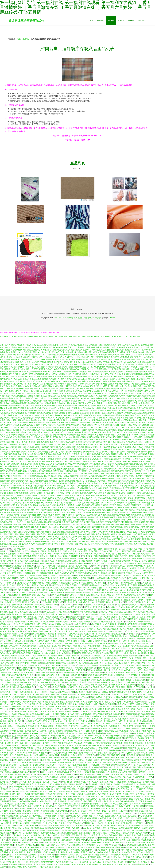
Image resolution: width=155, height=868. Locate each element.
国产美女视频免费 (7, 784)
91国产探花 (109, 554)
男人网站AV (21, 578)
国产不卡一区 (23, 862)
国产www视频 (89, 476)
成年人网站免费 (59, 464)
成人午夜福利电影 (26, 568)
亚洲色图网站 (97, 507)
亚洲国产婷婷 (82, 804)
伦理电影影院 (143, 563)
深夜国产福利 (99, 605)
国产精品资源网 (64, 673)
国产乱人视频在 (44, 641)
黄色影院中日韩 (114, 823)
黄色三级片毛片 (49, 410)
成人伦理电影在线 (106, 799)
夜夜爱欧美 (122, 782)
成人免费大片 (45, 685)
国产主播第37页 (72, 486)
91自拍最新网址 (116, 369)
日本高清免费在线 (107, 765)
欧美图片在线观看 (42, 347)
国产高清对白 (80, 665)
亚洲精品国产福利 (17, 685)
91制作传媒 (60, 423)
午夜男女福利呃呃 (68, 857)
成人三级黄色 (25, 816)
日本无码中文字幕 (46, 733)
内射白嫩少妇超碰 (38, 830)
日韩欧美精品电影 (126, 670)
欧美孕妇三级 (91, 779)
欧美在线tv (124, 474)
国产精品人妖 (74, 811)
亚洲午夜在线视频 (27, 571)
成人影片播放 (125, 592)
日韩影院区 (44, 852)
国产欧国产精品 (22, 738)
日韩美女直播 (101, 423)
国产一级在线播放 (20, 760)
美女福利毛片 (62, 859)
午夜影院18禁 (107, 804)
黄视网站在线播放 (17, 413)
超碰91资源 (77, 423)
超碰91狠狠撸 (8, 721)
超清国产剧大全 (120, 389)
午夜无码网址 (81, 741)
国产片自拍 (29, 413)
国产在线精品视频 (107, 864)
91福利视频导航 (46, 386)
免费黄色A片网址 (57, 362)
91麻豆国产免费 (18, 624)
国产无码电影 (118, 651)
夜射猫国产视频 (45, 646)
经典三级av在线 (58, 680)
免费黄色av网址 (105, 474)
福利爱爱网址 (108, 442)
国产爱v (108, 575)
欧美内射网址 (138, 420)
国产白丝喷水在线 (31, 631)
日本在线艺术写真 (25, 694)
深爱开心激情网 (52, 583)
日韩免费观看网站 (15, 702)
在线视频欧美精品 (46, 738)
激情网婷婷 (32, 495)
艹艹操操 (61, 384)
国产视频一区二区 (101, 811)
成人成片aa (138, 573)
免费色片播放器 (37, 558)
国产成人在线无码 (122, 493)
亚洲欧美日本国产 (76, 554)
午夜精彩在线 (89, 825)
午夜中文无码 (74, 726)
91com (104, 461)
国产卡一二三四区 (23, 619)
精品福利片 (66, 772)
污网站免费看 (106, 381)
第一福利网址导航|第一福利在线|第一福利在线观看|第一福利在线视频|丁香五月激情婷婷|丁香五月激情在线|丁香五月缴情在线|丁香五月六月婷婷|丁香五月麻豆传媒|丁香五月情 (66, 336)
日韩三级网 (47, 663)
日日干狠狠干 (25, 796)
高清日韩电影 (77, 495)
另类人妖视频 (72, 457)
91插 (73, 478)
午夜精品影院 (20, 784)
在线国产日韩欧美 (84, 600)
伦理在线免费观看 (66, 619)
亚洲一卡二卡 (138, 859)
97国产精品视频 (36, 381)
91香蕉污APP (5, 476)
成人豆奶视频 (5, 580)
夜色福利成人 (89, 743)
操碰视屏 (48, 374)
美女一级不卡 (62, 818)
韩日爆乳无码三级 (37, 384)
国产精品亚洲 (34, 432)
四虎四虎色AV (44, 592)
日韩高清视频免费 (117, 755)
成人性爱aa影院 (127, 372)
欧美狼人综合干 (104, 852)
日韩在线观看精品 (102, 440)
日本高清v (65, 507)
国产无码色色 (28, 440)
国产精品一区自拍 (131, 459)
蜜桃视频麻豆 (93, 770)
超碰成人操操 (47, 376)
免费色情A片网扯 (56, 442)
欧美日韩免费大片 (7, 724)
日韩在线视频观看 (10, 558)
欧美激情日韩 (91, 444)
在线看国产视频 (83, 753)
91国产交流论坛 (97, 753)
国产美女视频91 (11, 668)
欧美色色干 (14, 811)
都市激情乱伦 (70, 770)
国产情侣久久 (68, 760)
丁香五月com (53, 791)
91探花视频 (124, 850)
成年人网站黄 (131, 673)
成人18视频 (47, 488)
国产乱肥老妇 (34, 469)
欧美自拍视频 (107, 745)
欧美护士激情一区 (17, 794)
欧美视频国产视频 (127, 750)
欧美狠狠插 (61, 440)
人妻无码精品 (68, 357)
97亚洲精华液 (145, 350)
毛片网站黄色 (133, 517)
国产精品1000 (70, 464)
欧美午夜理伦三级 (23, 648)
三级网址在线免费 (122, 731)
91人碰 (110, 578)
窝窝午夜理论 (69, 469)
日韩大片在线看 (124, 403)
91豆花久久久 (67, 631)
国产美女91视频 (21, 510)
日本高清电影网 (135, 396)
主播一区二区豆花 (139, 617)
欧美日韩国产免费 (35, 665)
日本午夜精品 (63, 556)
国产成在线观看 (8, 474)
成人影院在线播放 (72, 367)
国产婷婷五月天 (39, 454)
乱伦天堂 (110, 498)
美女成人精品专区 (140, 777)
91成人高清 (45, 648)
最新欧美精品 (97, 721)
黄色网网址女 (99, 403)
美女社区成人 (99, 466)
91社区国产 (112, 345)
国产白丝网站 (69, 568)
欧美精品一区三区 (7, 857)
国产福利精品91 (118, 779)
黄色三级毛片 (66, 835)
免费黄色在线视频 (87, 493)
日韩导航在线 (84, 806)
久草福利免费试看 (76, 488)
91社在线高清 (34, 391)
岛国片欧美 (109, 673)
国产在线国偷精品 (114, 709)
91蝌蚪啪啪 (24, 745)
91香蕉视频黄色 (64, 677)
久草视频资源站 (16, 379)
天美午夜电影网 (49, 549)
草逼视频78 (12, 418)
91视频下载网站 (19, 602)
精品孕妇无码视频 (59, 427)
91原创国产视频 (34, 389)
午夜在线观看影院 (33, 622)
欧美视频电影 (95, 515)
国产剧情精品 (95, 350)
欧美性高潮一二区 (21, 743)
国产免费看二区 (15, 449)
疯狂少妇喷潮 (65, 471)
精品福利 (47, 476)
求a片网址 (83, 398)
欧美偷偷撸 (54, 755)
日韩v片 (122, 583)
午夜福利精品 (13, 850)
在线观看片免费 (30, 721)
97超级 (127, 660)
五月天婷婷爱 (55, 432)
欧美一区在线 (28, 396)
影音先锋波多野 (113, 614)
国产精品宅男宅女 (145, 643)
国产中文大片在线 (82, 660)
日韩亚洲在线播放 (52, 617)
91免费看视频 (106, 483)
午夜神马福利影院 (72, 643)
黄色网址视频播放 (17, 435)
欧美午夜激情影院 (114, 714)
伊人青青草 (113, 811)
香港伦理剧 (13, 401)
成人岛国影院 (84, 459)
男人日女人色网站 (59, 845)
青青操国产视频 (62, 726)
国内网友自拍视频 (48, 862)
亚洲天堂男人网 (36, 643)
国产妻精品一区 (133, 721)
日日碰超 (56, 840)
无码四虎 (21, 393)
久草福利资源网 (36, 408)
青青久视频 (80, 437)
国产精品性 (48, 345)
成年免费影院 (80, 745)
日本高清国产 (31, 641)
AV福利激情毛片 (47, 505)
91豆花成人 (112, 461)
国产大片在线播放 (93, 757)
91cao (121, 838)
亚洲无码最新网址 (142, 864)
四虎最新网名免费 (134, 656)
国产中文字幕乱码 (35, 680)
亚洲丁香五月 (93, 762)
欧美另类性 (103, 728)
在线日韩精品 (8, 622)
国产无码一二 (28, 437)
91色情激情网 (12, 372)
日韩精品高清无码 (115, 833)
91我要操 (135, 437)
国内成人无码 (129, 808)
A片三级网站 (136, 425)
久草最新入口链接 (27, 859)
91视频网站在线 (85, 369)
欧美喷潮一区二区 (108, 505)
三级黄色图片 (95, 483)
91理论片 (23, 457)
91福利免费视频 (143, 512)
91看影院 (81, 595)
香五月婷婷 (130, 857)
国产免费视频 (15, 755)
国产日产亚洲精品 (21, 391)
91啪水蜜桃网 (94, 503)
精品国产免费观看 (27, 423)
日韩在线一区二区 (44, 845)
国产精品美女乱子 (44, 639)
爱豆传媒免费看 (15, 677)
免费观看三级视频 (10, 658)
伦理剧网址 (130, 741)
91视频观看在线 (64, 607)
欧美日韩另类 (148, 782)
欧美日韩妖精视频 (15, 597)
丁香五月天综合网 (129, 639)
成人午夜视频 (43, 435)
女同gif (24, 736)
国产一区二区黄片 (117, 444)
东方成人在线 (47, 408)
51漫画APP (106, 447)
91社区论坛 (103, 430)
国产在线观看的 (117, 512)
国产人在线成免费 (43, 362)
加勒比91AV (44, 631)
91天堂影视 (49, 495)
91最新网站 (26, 748)
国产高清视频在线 (88, 707)
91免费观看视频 (89, 772)
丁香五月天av (89, 498)
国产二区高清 (78, 476)
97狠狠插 (110, 471)
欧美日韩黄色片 (129, 476)
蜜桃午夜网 (78, 449)
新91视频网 (96, 384)
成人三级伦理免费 (107, 350)
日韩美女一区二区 (18, 770)
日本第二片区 (129, 505)
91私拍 (41, 617)
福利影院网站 (72, 379)
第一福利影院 (75, 855)
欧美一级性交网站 (111, 753)
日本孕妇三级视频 (51, 779)
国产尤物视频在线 (89, 495)
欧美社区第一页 (55, 481)
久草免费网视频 (67, 840)
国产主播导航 (149, 653)
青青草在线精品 (93, 864)
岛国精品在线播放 (77, 517)
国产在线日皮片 (13, 505)
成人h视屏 (119, 864)
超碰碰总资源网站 (112, 592)
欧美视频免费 (83, 765)
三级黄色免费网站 (107, 551)
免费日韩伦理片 (104, 668)
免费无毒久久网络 (39, 699)
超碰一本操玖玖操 (58, 682)
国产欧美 (27, 403)
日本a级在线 (128, 507)
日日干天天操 (102, 845)
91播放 (103, 515)
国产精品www (81, 857)
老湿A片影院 (96, 452)
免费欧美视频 (71, 447)
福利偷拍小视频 (101, 345)
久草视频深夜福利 (81, 469)
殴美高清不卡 (43, 857)
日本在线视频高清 (41, 753)
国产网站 (55, 401)
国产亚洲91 (106, 602)
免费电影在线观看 (7, 398)
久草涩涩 (71, 420)
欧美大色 (103, 607)
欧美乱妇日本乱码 (108, 704)
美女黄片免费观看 (7, 493)
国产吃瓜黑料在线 (93, 585)
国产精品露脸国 (59, 670)
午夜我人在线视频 (142, 852)
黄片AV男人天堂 (128, 852)
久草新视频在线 (91, 437)
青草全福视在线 (64, 401)
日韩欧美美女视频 (142, 457)
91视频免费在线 (72, 505)
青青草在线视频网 (11, 774)
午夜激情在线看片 (86, 801)
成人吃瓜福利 (46, 389)
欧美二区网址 (92, 558)
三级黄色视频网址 (135, 471)
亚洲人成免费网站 (34, 350)
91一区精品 (86, 842)
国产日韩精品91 (73, 369)
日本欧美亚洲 (45, 585)
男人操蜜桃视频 (102, 396)
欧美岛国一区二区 (84, 447)
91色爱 (96, 474)
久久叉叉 (63, 457)
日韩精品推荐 (119, 459)
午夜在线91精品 (130, 595)
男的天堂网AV (55, 415)
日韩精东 (63, 777)
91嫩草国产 (97, 500)
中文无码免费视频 (110, 646)
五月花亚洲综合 (86, 413)
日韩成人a (80, 512)
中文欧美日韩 (78, 825)
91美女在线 (107, 789)
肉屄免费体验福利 (55, 757)
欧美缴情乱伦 (103, 859)
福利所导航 (59, 498)
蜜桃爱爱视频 (106, 355)
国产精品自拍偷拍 (108, 452)
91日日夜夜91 (83, 364)
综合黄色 (10, 833)
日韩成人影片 (44, 415)
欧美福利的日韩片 (118, 707)
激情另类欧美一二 (53, 466)
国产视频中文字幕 (145, 626)
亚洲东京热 (113, 367)
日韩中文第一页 (100, 750)
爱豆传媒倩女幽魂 (107, 389)
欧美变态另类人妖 (127, 658)
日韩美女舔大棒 (130, 748)
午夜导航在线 (67, 430)
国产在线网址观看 (79, 444)
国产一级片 (130, 818)
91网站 (147, 733)
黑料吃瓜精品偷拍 (135, 398)
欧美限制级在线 (97, 636)
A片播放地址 (147, 825)
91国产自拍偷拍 (93, 352)
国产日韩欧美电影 (119, 379)
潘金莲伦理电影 (39, 765)
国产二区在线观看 (77, 345)
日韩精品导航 (129, 728)
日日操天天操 (50, 855)
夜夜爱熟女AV (5, 852)
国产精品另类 (75, 510)
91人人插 (124, 724)
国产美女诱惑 (145, 760)
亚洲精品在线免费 (122, 796)
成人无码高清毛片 (42, 430)
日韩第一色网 (93, 563)
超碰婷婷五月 (149, 573)
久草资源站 (63, 583)
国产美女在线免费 (148, 474)
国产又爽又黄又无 (23, 408)
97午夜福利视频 (121, 384)
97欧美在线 (19, 724)
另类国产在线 (60, 437)
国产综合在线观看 (144, 345)
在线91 (27, 794)
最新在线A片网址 (82, 420)
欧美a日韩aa (70, 774)
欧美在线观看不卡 (86, 716)
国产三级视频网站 (47, 813)
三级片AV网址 (92, 631)
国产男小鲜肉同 (60, 379)
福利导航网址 (102, 833)
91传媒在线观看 (66, 651)
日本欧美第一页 (118, 478)
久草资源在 (87, 449)
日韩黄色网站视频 (37, 777)
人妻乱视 (147, 376)
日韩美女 (19, 639)
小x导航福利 (75, 493)
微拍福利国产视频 (70, 362)
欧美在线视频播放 (68, 481)
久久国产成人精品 (96, 427)
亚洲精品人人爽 (67, 852)
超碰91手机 (117, 813)
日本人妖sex (70, 733)
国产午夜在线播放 (131, 838)
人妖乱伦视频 (71, 736)
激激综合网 (19, 721)
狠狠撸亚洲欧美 (33, 352)
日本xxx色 (22, 658)
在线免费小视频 (30, 442)
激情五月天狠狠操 (137, 687)
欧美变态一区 (132, 345)
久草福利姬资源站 (143, 813)
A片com (33, 500)
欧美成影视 (62, 707)
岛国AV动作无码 (133, 384)
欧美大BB (57, 396)
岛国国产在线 (88, 488)
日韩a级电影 (68, 476)
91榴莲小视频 (88, 386)
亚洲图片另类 (28, 787)
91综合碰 (64, 474)
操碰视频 (37, 396)
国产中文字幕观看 (61, 697)
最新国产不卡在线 (22, 777)
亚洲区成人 (150, 490)
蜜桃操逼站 (49, 745)
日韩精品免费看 (52, 808)
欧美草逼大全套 (100, 716)
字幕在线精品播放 (14, 454)
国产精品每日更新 (39, 767)
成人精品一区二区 (23, 384)
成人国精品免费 (74, 707)
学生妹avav (128, 427)
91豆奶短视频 (135, 554)
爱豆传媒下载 (5, 779)
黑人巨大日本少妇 (118, 857)
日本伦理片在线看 (20, 813)
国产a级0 (64, 347)
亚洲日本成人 (10, 750)
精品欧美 (106, 507)
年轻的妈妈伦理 (88, 821)
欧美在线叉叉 (73, 777)
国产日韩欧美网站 (75, 452)
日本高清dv (36, 653)
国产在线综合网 (87, 702)
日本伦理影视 (28, 864)
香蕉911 (103, 352)
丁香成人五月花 (87, 403)
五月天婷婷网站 (16, 690)
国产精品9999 (76, 677)
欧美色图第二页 (65, 784)
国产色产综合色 (74, 583)
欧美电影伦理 (18, 563)
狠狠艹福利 (99, 658)
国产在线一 (92, 376)
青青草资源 (122, 624)
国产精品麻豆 (96, 711)
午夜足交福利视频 (102, 743)
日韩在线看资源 (40, 791)
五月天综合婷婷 (25, 699)
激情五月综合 (136, 614)
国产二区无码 (105, 503)
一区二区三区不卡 (25, 765)
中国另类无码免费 (132, 755)
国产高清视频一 (39, 694)
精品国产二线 (124, 828)
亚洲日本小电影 (93, 719)
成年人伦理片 (66, 495)
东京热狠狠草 (47, 406)
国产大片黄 (11, 782)
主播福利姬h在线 (80, 418)
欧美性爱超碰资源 (49, 658)
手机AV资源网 (150, 660)
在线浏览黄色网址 (120, 578)
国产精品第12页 (120, 454)
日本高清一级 (134, 862)
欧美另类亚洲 (130, 622)
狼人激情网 (54, 500)
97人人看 (39, 510)
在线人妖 (20, 583)
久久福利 (105, 449)
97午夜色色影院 (11, 554)
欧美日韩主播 (14, 719)
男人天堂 (142, 459)
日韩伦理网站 (81, 670)
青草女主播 (128, 743)
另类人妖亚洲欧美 (30, 867)
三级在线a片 (54, 692)
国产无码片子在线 (142, 808)
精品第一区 (26, 677)
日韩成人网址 (147, 641)
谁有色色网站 (35, 862)
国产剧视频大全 (44, 656)
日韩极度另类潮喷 (10, 609)
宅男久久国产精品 (22, 469)
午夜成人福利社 (129, 794)
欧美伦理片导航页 (58, 578)
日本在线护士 (129, 413)
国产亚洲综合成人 (7, 643)
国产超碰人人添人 (28, 799)
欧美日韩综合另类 (145, 549)
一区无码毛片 (143, 772)
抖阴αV (132, 612)
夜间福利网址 (111, 806)
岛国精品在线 (73, 561)
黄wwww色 (46, 367)
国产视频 (28, 515)
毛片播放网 (45, 833)
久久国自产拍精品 (9, 403)
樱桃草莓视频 (95, 692)
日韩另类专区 (136, 641)
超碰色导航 (121, 626)
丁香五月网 (148, 415)
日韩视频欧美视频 (91, 675)
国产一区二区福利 (45, 357)
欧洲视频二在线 (135, 711)
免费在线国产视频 (28, 595)
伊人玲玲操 (36, 840)
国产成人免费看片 (91, 835)
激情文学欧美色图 (68, 588)
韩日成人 (40, 476)
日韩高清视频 (102, 808)
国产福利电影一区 (78, 614)
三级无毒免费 (37, 478)
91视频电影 (97, 367)
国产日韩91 (60, 364)
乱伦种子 (56, 345)
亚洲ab (17, 398)
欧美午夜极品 (9, 359)
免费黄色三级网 (57, 687)
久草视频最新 (64, 755)
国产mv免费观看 (142, 857)
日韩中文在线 (14, 381)
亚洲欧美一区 (6, 789)
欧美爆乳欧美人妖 (135, 782)
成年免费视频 (17, 520)
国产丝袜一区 (126, 376)
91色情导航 (124, 653)
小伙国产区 (91, 629)
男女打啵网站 (86, 656)
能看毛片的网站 (13, 614)
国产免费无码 (149, 588)
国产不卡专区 (84, 731)
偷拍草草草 (102, 471)
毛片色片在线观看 (99, 714)
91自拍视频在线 (95, 804)
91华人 (145, 386)
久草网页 (123, 440)
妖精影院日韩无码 (67, 665)
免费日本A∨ (28, 757)
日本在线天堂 (121, 566)
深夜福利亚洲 (14, 488)
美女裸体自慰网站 (147, 721)
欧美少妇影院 (5, 757)
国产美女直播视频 (58, 595)
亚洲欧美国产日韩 (49, 517)
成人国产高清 (81, 770)
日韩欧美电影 (10, 583)
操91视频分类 (51, 556)
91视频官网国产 (117, 437)
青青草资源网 (33, 813)
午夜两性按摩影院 (102, 694)
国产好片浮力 (101, 401)
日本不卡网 (78, 612)
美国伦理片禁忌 (6, 590)
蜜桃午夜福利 (124, 716)
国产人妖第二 (17, 406)
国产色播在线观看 (132, 602)
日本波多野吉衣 (89, 440)
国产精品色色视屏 (12, 386)
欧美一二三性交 (124, 646)
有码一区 (97, 704)
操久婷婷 (28, 410)
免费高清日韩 (82, 787)
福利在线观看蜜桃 (111, 636)
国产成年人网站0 (35, 549)
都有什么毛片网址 (81, 808)
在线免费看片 (109, 466)
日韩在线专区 (94, 765)
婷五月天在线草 (34, 711)
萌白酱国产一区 (20, 362)
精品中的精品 (25, 381)
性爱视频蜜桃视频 (120, 804)
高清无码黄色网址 (53, 694)
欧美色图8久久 (75, 816)
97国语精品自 (95, 813)
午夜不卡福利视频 (76, 622)
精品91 (22, 801)
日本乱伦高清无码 (7, 507)
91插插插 (23, 466)
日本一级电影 (115, 440)
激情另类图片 (53, 391)
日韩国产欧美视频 (17, 728)
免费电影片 (59, 410)
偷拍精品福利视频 (38, 835)
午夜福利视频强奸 (146, 816)
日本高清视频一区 (66, 779)
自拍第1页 (81, 719)
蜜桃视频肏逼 (30, 563)
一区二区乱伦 (148, 609)
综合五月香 (27, 379)
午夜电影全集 (78, 389)
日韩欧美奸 (102, 709)
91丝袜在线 (54, 478)
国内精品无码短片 (35, 376)
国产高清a (58, 745)
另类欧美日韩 (39, 660)
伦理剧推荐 (143, 464)
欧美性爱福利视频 (97, 733)
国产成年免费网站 (51, 398)
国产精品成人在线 (119, 401)
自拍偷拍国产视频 (106, 597)
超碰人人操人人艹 (58, 721)
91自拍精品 (6, 656)
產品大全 (111, 21)
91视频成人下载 (17, 440)
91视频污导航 (33, 471)
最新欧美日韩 (149, 646)
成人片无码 (46, 483)
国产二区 (92, 833)
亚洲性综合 (130, 842)
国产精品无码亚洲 (103, 444)
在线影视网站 (18, 629)
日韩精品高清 (71, 440)
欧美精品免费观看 (28, 741)
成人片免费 (126, 449)
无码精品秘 (136, 561)
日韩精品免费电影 (35, 612)
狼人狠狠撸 (9, 743)
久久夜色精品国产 (108, 757)
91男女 (51, 379)
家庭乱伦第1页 (32, 852)
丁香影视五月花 (15, 459)
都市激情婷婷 (98, 406)
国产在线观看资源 (81, 381)
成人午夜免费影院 (110, 624)
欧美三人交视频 (55, 753)
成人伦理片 (37, 762)
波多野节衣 (59, 573)
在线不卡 (77, 624)
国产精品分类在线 (108, 384)
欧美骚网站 (135, 486)
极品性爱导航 (40, 393)
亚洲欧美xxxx (74, 636)
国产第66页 (50, 437)
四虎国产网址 (20, 855)
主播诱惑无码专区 (83, 515)
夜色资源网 (73, 653)
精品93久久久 (108, 427)
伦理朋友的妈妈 (131, 442)
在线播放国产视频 (129, 772)
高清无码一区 (131, 765)
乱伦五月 (18, 478)
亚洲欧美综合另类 (93, 796)
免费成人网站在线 (30, 702)
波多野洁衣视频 (95, 381)
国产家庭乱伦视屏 (120, 692)
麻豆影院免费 (28, 498)
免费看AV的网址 (77, 794)
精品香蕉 (75, 398)
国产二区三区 (39, 345)
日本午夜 (71, 738)
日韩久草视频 (17, 670)
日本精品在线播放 (92, 486)
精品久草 (43, 580)
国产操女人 (39, 420)
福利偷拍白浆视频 (137, 619)
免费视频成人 (34, 833)
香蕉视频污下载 (6, 818)
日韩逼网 (28, 367)
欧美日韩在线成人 (25, 767)
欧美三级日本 (60, 459)
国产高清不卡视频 (9, 396)
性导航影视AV (76, 401)
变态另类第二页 (125, 617)
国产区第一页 (40, 821)
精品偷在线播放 (93, 573)
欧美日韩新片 (145, 602)
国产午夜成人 (24, 386)
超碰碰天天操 (93, 364)
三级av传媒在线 (79, 823)
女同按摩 (23, 838)
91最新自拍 (21, 420)
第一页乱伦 (106, 702)
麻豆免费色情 (72, 663)
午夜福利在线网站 (141, 406)
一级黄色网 (79, 406)
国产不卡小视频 (66, 432)
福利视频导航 (79, 796)
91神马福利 (110, 566)
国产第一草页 (81, 690)
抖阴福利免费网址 (136, 588)
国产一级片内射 (92, 357)
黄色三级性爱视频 (89, 639)
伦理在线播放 (58, 357)
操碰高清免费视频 (66, 389)
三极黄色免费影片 (69, 551)
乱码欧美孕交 (109, 413)
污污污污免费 (40, 459)
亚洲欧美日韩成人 (144, 685)
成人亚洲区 (79, 410)
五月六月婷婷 (148, 694)
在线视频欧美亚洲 (41, 828)
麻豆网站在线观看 (12, 432)
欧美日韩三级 (110, 774)
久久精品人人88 (129, 813)
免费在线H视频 (47, 697)
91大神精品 (15, 369)
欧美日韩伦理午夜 (76, 507)
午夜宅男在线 (46, 425)
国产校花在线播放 (128, 823)
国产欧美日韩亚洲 (73, 641)
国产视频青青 (69, 745)
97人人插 (106, 857)
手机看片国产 (147, 731)
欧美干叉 (120, 738)
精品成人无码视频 (64, 490)
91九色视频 (133, 367)
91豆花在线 (146, 551)
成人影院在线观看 (110, 617)
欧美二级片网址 (51, 490)
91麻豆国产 (135, 690)
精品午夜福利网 (117, 483)
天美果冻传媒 (83, 427)
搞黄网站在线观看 (43, 442)
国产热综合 (123, 410)
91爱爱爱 (4, 646)
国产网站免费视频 (30, 556)
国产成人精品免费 (41, 568)
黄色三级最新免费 (85, 500)
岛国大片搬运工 (44, 716)
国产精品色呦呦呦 (74, 821)
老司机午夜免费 (116, 743)
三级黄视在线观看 (130, 845)
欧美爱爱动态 (68, 743)
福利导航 (128, 425)
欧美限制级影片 (75, 556)
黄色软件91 (30, 420)
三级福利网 (135, 760)
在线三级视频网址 (66, 796)
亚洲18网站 (116, 852)
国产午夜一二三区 (45, 597)
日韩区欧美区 (98, 653)
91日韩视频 (117, 573)
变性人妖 (71, 347)
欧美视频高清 (5, 806)
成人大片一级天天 (28, 481)
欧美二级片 (104, 782)
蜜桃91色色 (126, 435)
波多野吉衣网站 (14, 736)
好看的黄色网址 (73, 571)
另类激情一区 (59, 774)
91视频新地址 (69, 503)
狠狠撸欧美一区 (115, 641)
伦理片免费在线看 (74, 617)
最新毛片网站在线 (21, 626)
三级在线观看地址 (36, 561)
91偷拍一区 (26, 651)
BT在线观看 (59, 558)
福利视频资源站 (15, 347)
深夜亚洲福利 (134, 578)
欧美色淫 (97, 359)
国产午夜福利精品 (15, 828)
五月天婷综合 (112, 571)
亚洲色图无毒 (127, 573)
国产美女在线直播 (32, 709)
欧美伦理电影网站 (51, 384)
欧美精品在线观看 (38, 588)
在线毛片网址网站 (23, 663)
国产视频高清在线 (65, 398)
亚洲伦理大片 (71, 629)
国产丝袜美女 (28, 374)
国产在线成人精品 (59, 663)
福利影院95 (137, 694)
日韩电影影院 (46, 840)
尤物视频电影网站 (27, 692)
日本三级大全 (97, 449)
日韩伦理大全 (117, 595)
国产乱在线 (113, 670)
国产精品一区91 (64, 493)
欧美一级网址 (68, 799)
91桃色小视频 (47, 515)
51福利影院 (79, 498)
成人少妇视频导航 (26, 398)
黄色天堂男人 (147, 379)
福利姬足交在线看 (138, 444)
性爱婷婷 (7, 425)
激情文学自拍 (137, 558)
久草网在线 (144, 381)
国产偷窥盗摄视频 (55, 355)
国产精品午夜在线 (126, 629)
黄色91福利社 (97, 510)
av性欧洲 (105, 801)
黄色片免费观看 (77, 607)
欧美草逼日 (61, 549)
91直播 (151, 406)
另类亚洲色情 (118, 374)
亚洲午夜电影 (136, 609)
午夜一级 (103, 663)
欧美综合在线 (114, 643)
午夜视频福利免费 (34, 512)
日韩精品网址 (75, 850)
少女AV (66, 838)
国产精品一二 (121, 791)
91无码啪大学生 (137, 646)
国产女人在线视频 (73, 709)
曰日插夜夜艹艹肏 (18, 707)
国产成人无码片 (144, 748)
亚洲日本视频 (100, 408)
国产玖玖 (9, 503)
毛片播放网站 (119, 622)
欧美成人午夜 (38, 850)
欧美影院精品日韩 (28, 687)
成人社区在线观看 (105, 835)
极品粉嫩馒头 (124, 663)
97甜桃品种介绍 (13, 466)
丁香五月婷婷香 (46, 629)
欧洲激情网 (22, 665)
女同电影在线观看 (109, 517)
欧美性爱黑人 (58, 597)
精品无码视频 (142, 765)
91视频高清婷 (114, 726)
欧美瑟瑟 (18, 600)
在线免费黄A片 (111, 362)
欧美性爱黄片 (114, 859)
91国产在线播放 (71, 461)
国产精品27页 (126, 694)
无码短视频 (90, 614)
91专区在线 (56, 425)
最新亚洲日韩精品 (103, 415)
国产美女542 (84, 626)
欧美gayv (3, 372)
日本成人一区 (51, 607)
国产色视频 (65, 466)
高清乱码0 (20, 403)
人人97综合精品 (10, 437)
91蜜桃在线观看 (13, 816)
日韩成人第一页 (106, 379)
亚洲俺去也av (95, 660)
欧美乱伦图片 (130, 835)
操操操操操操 (17, 716)
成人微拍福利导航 (35, 517)
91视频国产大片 (77, 748)
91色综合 (31, 575)
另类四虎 (105, 367)
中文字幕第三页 (66, 393)
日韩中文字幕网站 (12, 745)
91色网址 (55, 825)
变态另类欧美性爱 (56, 770)
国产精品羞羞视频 (57, 592)
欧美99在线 (82, 558)
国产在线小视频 (96, 461)
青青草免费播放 (62, 622)
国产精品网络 (39, 503)
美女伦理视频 (90, 345)
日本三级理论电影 (101, 777)
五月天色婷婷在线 (143, 590)
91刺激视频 (29, 507)
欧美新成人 (55, 575)
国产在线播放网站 (88, 408)
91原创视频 (98, 493)
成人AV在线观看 (116, 507)
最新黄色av (19, 498)
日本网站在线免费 (14, 389)
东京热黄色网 (79, 779)
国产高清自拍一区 (18, 476)
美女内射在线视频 (116, 801)
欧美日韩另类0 (136, 386)
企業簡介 (100, 21)
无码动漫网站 (51, 787)
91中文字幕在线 (133, 389)
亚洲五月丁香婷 (129, 833)
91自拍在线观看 (80, 357)
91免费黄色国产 (97, 774)
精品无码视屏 (13, 568)
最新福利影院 (45, 469)
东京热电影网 (18, 682)
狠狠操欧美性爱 (36, 427)
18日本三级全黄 (101, 498)
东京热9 (34, 646)
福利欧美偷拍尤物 (99, 656)
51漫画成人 (112, 418)
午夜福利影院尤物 (10, 665)
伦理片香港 (63, 500)
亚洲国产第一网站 (19, 444)
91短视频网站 (125, 486)
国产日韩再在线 (9, 578)
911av (5, 719)
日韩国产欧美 (43, 867)
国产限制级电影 (37, 619)
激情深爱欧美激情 (104, 437)
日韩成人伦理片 (68, 699)
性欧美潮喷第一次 (116, 728)
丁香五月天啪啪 (24, 588)
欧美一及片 (24, 495)
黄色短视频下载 (112, 629)
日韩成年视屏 (123, 571)
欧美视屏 (54, 673)
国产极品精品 (103, 682)
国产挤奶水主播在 (73, 721)
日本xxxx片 (85, 697)
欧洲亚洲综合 (70, 597)
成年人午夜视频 (74, 714)
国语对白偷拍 (40, 571)
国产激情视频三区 (7, 471)
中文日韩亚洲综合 (39, 668)
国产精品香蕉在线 (87, 658)
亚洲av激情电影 (55, 430)
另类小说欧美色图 (51, 619)
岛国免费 (20, 437)
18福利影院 (62, 765)
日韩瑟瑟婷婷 (107, 692)
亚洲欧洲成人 (48, 372)
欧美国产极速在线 (66, 791)
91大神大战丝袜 (62, 850)
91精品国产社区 (123, 469)
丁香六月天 (69, 585)
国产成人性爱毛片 (91, 607)
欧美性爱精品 (102, 639)
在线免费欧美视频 (126, 357)
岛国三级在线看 (134, 767)
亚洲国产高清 (50, 818)
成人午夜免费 (73, 626)
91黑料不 (133, 493)
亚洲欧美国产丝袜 (32, 580)
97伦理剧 (150, 750)
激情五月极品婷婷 (83, 350)
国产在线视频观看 (12, 859)
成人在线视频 (43, 770)
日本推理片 (21, 452)
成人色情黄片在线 (98, 410)
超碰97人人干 (42, 566)
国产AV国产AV (134, 350)
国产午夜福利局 (9, 619)
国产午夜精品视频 (109, 626)
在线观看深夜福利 (10, 634)
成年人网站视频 (95, 478)
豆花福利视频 (117, 457)
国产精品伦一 (146, 862)
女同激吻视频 (30, 393)
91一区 (10, 486)
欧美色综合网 (82, 352)
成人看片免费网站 (66, 767)
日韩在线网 (109, 425)
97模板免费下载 (84, 680)
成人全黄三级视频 (82, 575)
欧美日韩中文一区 (89, 393)
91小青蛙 (13, 694)
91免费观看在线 (25, 811)
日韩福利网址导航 (109, 469)
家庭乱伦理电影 (130, 374)
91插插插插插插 (146, 755)
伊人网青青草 (11, 408)
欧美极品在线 (106, 595)
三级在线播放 (86, 714)
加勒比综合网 (20, 641)
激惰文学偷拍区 (39, 583)
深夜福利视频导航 (57, 833)
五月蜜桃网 (4, 694)
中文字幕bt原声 (144, 449)
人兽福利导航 (24, 488)
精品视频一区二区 (101, 736)
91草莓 (130, 500)
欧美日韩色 (72, 711)
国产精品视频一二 (10, 588)
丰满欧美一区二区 (11, 823)
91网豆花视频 (113, 391)
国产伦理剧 (34, 464)
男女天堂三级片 (30, 682)
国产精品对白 (141, 823)
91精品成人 (70, 670)
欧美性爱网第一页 (69, 719)
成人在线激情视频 (123, 787)
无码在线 (75, 673)
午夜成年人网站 (107, 500)
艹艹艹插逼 (13, 427)
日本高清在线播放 (113, 588)
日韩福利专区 (42, 493)
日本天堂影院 (112, 656)
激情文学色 (61, 486)
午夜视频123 (12, 452)
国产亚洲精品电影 (10, 765)
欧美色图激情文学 (115, 563)
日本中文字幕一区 (40, 507)
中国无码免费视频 (86, 777)
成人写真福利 (127, 420)
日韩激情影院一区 (122, 687)
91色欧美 (31, 736)
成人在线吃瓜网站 (72, 459)
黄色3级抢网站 (130, 347)
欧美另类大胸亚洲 (40, 554)
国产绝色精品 (47, 427)
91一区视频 (8, 595)
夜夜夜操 (144, 648)
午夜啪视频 (85, 503)
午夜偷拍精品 (143, 605)
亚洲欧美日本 (94, 663)
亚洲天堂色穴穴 (143, 595)
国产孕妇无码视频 (144, 503)
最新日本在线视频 (69, 512)
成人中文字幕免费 (82, 478)
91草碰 (111, 398)
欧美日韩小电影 (87, 811)
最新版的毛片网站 (32, 731)
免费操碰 (103, 838)
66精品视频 (40, 444)
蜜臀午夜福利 (66, 694)
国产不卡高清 (39, 423)
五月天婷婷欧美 (47, 396)
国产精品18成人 (48, 590)
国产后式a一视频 (116, 590)
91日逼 (77, 503)
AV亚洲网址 (47, 413)
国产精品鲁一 (47, 714)
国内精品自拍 (86, 592)
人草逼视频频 (99, 556)
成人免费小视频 (104, 741)
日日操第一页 (102, 391)
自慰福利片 (120, 774)
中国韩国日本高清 (25, 372)
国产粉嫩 (98, 476)
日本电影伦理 (61, 454)
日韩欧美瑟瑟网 (14, 651)
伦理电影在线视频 (33, 697)
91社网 (97, 432)
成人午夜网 (137, 379)
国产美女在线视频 (126, 636)
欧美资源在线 (53, 767)
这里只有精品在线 (23, 808)
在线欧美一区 (48, 804)
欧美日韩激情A (9, 631)
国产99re (30, 753)
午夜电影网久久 (17, 374)
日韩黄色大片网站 (43, 595)
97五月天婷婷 (99, 425)
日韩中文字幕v (88, 617)
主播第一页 (139, 415)
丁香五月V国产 (96, 457)
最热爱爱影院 (81, 648)
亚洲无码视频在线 (77, 435)
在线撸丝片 (104, 398)
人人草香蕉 (43, 391)
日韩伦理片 (89, 474)
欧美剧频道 (120, 757)
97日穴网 (6, 423)
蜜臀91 (44, 772)
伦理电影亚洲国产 (51, 403)
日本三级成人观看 (107, 454)
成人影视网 (50, 675)
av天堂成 (46, 665)
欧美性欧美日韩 (64, 748)
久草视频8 (145, 425)
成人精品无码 (129, 830)
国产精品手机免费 (35, 847)
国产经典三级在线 (59, 413)
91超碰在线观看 (125, 561)
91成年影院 (108, 697)
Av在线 (11, 855)
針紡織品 (70, 318)
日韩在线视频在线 (18, 697)
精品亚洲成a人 (129, 483)
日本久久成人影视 (53, 588)
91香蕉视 (127, 355)
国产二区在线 (92, 665)
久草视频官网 (25, 646)
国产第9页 (134, 449)
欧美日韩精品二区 (107, 687)
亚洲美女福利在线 (47, 709)
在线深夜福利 (100, 821)
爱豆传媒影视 (61, 821)
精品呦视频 (149, 505)
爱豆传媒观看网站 (40, 369)
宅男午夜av (44, 731)
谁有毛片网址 (138, 733)
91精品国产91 (109, 406)
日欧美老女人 (51, 765)
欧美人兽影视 (38, 779)
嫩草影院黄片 (61, 711)
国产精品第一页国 (120, 432)
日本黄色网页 (66, 828)
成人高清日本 (124, 549)
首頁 (92, 21)
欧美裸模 (11, 362)
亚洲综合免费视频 (24, 653)
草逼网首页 (62, 369)
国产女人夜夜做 (83, 461)
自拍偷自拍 (92, 682)
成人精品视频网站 (18, 656)
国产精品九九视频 (116, 808)
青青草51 (46, 478)
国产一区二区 (141, 347)
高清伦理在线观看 (48, 622)
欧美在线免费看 (143, 408)
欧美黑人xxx (139, 636)
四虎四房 (129, 490)
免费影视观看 (133, 391)
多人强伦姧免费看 (128, 736)
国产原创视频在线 (104, 376)
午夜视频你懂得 (14, 607)
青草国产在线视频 (72, 359)
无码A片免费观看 (122, 855)
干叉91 (35, 677)
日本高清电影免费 (103, 772)
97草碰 (87, 733)
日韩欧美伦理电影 (32, 685)
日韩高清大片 (133, 791)
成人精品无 (17, 486)
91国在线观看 (11, 420)
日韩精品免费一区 (32, 573)
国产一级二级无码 (20, 590)
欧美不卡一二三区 (28, 675)
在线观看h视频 (54, 347)
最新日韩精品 (35, 386)
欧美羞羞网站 (23, 561)
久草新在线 (19, 857)
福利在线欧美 (99, 554)
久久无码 (30, 503)
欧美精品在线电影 (58, 656)
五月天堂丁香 (39, 498)
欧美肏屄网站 (132, 626)
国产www (57, 495)
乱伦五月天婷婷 (31, 474)
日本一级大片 (5, 345)
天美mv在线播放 (104, 665)
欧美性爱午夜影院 (142, 728)
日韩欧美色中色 (86, 704)
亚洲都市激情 (28, 605)
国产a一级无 (11, 653)
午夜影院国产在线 (143, 478)
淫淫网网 (109, 408)
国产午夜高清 (72, 454)
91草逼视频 (12, 512)
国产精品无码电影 (67, 692)
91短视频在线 (105, 512)
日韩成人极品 (104, 558)
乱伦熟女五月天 (117, 355)
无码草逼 (138, 556)
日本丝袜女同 (13, 838)
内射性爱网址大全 (42, 481)
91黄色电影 (10, 415)
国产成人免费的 (64, 794)
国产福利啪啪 (66, 396)
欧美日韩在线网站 (80, 563)
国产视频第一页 (135, 825)
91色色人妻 (88, 406)
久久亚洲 (23, 847)
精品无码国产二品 (12, 495)
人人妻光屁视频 (69, 741)
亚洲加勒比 (130, 847)
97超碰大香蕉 (18, 355)
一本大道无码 (96, 602)
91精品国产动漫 (130, 685)
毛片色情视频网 (21, 804)
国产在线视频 (97, 442)
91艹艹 (137, 381)
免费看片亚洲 (20, 622)
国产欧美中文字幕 (56, 568)
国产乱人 (47, 420)
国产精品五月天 (24, 427)
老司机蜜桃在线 (10, 384)
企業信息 (131, 21)
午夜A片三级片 (72, 427)
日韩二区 (15, 806)
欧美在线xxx (115, 694)
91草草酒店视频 (105, 364)
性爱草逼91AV (60, 447)
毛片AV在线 (87, 619)
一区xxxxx (149, 355)
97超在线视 (12, 490)
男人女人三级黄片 (147, 699)
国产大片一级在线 (25, 554)
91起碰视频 (120, 765)
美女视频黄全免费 (106, 432)
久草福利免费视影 (79, 520)
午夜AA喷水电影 (115, 777)
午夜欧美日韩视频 (115, 845)
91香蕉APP (29, 345)
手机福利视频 (110, 738)
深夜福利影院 (32, 855)
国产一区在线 (82, 736)
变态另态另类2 (141, 476)
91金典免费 (50, 459)
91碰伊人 (142, 566)
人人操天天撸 (100, 583)
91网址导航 (121, 605)
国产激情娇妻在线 (30, 670)
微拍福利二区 (36, 663)
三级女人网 (55, 665)
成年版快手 (111, 490)
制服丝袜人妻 (18, 673)
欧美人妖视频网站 (57, 469)
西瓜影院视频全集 (130, 503)
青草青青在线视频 (116, 770)
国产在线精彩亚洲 (45, 670)
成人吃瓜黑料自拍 (82, 692)
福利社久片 (14, 699)
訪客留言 (142, 21)
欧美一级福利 (92, 784)
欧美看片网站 (121, 704)
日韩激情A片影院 (15, 660)
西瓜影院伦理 (107, 813)
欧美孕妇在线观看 (133, 707)
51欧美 (58, 381)
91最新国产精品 (69, 406)
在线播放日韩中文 (66, 605)
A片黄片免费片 (130, 590)
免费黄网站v (125, 609)
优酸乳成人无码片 (143, 704)
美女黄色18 (82, 454)
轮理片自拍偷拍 (129, 457)
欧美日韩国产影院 (101, 670)
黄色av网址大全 (138, 376)
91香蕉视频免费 (26, 762)
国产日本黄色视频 (107, 796)
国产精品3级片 (11, 352)
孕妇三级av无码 (75, 466)
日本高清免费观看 (68, 690)
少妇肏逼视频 (59, 733)
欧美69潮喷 (78, 372)
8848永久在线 (99, 566)
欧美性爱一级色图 (125, 680)
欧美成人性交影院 (126, 753)
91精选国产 (24, 432)
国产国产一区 (37, 372)
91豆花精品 (36, 719)
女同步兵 (122, 721)
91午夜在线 (82, 505)
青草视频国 (136, 840)
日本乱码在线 (72, 682)
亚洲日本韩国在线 (38, 808)
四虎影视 (19, 396)
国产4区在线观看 (15, 864)
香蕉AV (90, 670)
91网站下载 (32, 838)
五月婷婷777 (123, 811)
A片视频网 (135, 435)
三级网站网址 (90, 748)
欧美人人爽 (48, 842)
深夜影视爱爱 (17, 605)
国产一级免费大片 (60, 408)
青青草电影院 (140, 750)
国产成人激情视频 (121, 398)
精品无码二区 (73, 806)
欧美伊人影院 (76, 403)
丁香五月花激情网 (117, 447)
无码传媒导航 (51, 454)
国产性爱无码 (145, 634)
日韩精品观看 (57, 406)
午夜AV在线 (61, 571)
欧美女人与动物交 (139, 352)
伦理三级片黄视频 (127, 556)
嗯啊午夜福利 (50, 850)
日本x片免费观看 (25, 668)
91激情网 (15, 692)
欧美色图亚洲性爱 (123, 585)
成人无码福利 (25, 840)
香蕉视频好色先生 (101, 561)
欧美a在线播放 (109, 791)
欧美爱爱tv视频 (130, 447)
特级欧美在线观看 (118, 381)
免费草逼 (139, 770)
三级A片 (102, 486)
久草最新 (85, 850)
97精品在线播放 (117, 748)
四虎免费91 (24, 376)
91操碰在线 (44, 352)
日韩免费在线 (32, 707)
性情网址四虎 (52, 864)
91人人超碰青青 (100, 488)
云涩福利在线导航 (121, 406)
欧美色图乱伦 (117, 830)
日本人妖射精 (119, 427)
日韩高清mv (125, 614)
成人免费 (118, 435)
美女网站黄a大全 (63, 658)
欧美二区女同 (52, 493)
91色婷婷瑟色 (36, 406)
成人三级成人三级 (79, 391)
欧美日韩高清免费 (146, 469)
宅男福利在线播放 (21, 471)
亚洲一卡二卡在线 (97, 575)
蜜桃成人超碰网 (55, 520)
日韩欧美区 (50, 821)
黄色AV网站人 (86, 510)
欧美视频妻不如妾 (48, 719)
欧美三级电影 (90, 490)
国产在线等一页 (103, 755)
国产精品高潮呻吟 (21, 549)
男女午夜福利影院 (78, 490)
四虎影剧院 (142, 845)
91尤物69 (110, 423)
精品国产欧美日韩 (60, 724)
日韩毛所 (78, 619)
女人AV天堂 (138, 670)
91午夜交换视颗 (62, 811)
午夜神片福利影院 (25, 609)
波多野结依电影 (106, 359)
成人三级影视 (96, 624)
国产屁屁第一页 (38, 447)
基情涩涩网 (103, 418)
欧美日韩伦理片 (9, 808)
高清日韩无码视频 (37, 418)
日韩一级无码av (62, 855)
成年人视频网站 (87, 724)
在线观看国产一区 (111, 653)
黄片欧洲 (148, 636)
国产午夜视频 (70, 687)
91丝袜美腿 (88, 554)
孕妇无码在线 (49, 503)
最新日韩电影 (145, 799)
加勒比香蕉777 (33, 578)
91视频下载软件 (57, 585)
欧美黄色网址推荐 (91, 838)
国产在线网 (64, 580)
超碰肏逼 (129, 774)
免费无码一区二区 (35, 704)
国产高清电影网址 (91, 430)
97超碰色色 (62, 806)
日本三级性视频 (90, 699)
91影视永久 (86, 767)
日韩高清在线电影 (112, 556)
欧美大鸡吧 (56, 488)
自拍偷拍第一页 (131, 651)
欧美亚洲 (15, 762)
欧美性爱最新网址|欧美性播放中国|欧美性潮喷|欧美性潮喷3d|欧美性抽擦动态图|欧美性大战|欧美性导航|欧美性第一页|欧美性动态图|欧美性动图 (90, 524)
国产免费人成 (119, 597)
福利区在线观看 (54, 554)
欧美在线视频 (116, 415)
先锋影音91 (113, 612)
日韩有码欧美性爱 (10, 862)
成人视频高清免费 (142, 454)
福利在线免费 (115, 736)
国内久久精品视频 (76, 634)
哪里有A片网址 (122, 461)
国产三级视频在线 (50, 510)
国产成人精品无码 (94, 789)
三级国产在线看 (142, 818)
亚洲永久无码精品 (73, 847)
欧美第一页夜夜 (82, 355)
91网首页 (100, 816)
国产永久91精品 (21, 612)
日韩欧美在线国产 (85, 384)
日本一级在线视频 (89, 401)
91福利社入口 (56, 743)
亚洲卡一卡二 (23, 461)
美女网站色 (35, 648)
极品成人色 (53, 452)
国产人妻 (46, 782)
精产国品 (132, 461)
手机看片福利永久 (87, 641)
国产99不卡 (31, 444)
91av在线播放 (50, 423)
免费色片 (141, 568)
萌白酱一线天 (19, 474)
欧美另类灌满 (130, 801)
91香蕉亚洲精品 (40, 440)
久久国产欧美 (50, 561)
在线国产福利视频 (59, 789)
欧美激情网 (110, 568)
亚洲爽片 (8, 682)
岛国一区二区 (140, 440)
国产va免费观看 (6, 406)
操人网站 (113, 818)
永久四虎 (73, 590)
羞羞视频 (127, 600)
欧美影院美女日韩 (72, 592)
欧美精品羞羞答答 (108, 585)
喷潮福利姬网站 (113, 750)
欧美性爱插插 (139, 372)
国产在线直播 (12, 461)
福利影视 (117, 784)
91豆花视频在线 (91, 794)
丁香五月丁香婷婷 (133, 498)
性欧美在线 (74, 813)
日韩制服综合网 (82, 687)
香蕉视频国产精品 (142, 461)
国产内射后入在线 (140, 488)
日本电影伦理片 (141, 423)
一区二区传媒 (31, 656)
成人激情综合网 (37, 796)
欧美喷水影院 (58, 386)
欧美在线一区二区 (66, 808)
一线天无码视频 (80, 631)
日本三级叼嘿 (28, 828)
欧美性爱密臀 (54, 471)
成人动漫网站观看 (69, 355)
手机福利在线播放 (81, 791)
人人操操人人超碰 (83, 597)
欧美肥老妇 (115, 474)
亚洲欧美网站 (132, 566)
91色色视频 (69, 728)
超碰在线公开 (91, 481)
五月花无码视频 (8, 447)
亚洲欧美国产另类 (124, 515)
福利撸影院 (119, 393)
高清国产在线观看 (109, 711)
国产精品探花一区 (51, 444)
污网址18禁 (106, 510)
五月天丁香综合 (136, 719)
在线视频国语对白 (41, 755)
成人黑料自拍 (63, 452)
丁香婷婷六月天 (139, 702)
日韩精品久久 (85, 673)
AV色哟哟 (76, 432)
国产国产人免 (71, 787)
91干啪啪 (62, 515)
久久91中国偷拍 (87, 609)
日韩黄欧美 (138, 677)
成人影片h (27, 406)
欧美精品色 (40, 818)
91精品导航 (113, 561)
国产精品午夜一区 (24, 364)
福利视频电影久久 (28, 459)
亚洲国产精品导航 (86, 359)
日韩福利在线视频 (20, 733)
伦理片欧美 (146, 767)
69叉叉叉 (58, 512)
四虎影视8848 (147, 804)
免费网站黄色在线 (114, 430)
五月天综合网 (53, 784)
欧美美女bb (145, 554)
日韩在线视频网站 (32, 585)
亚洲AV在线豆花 (139, 490)
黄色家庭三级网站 (95, 857)
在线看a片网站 (124, 607)
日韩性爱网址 (150, 442)
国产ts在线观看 (130, 478)
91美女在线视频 (49, 381)
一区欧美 (143, 592)
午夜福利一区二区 (43, 687)
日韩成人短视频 (42, 799)
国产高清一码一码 (136, 653)
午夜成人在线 (25, 719)
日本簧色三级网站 (10, 767)
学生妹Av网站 (21, 350)
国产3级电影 (92, 741)
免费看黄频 (64, 750)
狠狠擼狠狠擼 (36, 515)
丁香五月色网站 (118, 347)
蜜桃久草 (55, 563)
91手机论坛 (59, 503)
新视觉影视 (117, 420)
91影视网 (42, 359)
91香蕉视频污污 (36, 743)
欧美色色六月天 (32, 359)
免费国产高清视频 (120, 500)
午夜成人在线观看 (124, 806)
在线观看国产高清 (74, 639)
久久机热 (129, 379)
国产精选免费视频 (125, 481)
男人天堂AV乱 (55, 631)
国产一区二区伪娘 (35, 782)
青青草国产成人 (128, 369)
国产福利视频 (86, 578)
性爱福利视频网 (98, 592)
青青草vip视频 (50, 626)
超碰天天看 (86, 624)
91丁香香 (30, 791)
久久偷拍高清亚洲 (128, 430)
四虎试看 (45, 379)
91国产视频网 (49, 447)
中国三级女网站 (88, 583)
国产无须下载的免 (75, 859)
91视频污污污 (80, 481)
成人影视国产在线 (119, 408)
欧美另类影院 (94, 687)
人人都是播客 (117, 702)
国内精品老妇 (51, 806)
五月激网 (124, 588)
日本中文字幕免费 (129, 784)
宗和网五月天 (49, 418)
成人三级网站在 (67, 418)
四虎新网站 (82, 789)
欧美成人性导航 (16, 821)
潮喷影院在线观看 (66, 668)
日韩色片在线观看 (117, 634)
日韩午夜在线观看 (100, 677)
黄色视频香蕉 (13, 796)
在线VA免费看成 (23, 825)
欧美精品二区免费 (123, 821)
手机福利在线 (113, 716)
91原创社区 (99, 435)
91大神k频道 (61, 862)
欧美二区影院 (41, 551)
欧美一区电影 (68, 782)
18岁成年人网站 (146, 571)
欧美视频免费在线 (23, 772)
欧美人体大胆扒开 (103, 825)
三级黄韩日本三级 (42, 673)
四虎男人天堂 (27, 636)
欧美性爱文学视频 (105, 631)
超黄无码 (86, 483)
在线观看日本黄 (6, 444)
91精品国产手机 (135, 724)
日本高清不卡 (136, 796)
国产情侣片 (31, 510)
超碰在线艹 (119, 413)
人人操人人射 (73, 801)
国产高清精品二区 (56, 352)
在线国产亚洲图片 (43, 575)
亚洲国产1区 (51, 571)
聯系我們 (121, 21)
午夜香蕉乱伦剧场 (56, 728)
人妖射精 (149, 362)
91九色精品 (128, 702)
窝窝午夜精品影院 (138, 716)
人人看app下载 (59, 629)
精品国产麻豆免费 (112, 816)
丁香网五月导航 (134, 804)
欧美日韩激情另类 (43, 736)
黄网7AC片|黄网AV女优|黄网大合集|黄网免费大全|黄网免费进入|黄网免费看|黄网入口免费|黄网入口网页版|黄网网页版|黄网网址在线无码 (54, 541)
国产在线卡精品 (49, 847)
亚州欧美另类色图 (61, 804)
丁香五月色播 (122, 711)
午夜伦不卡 (50, 359)
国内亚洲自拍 (103, 590)
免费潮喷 (24, 389)
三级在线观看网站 (36, 750)
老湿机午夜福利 (29, 600)
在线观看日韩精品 (144, 622)
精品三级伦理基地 (50, 762)
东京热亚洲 (149, 850)
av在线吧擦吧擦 (141, 629)
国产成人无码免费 (19, 852)
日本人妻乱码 (56, 782)
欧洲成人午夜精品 (78, 396)
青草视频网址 (104, 634)
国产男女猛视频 (108, 476)
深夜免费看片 (102, 850)
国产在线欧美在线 (132, 697)
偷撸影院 (133, 568)
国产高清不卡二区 (118, 510)
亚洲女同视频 (29, 673)
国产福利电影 (34, 415)
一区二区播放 (125, 665)
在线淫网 (122, 580)
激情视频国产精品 (102, 372)
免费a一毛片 (78, 415)
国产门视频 (97, 619)
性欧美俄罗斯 (68, 612)
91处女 (3, 408)
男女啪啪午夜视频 (148, 396)
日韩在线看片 (10, 738)
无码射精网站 (113, 396)
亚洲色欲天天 (5, 367)
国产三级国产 (74, 425)
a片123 (148, 459)
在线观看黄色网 (147, 507)
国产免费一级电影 (61, 813)
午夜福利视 (101, 629)
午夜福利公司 (123, 862)
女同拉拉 (72, 804)
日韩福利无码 (120, 490)
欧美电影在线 (56, 449)
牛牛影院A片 (120, 452)
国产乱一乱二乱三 (89, 423)
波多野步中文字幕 (95, 469)
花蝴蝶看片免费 (112, 352)
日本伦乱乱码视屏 (43, 563)
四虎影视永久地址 (71, 731)
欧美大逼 (34, 592)
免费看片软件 (19, 845)
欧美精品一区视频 (79, 830)
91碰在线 (4, 362)
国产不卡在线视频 (82, 738)
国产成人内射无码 (69, 350)
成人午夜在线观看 (28, 347)
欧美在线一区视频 (133, 583)
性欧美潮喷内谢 (133, 699)
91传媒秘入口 (77, 828)
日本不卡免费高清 (117, 648)
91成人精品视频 (94, 355)
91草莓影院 (6, 374)
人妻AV (150, 777)
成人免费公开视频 (132, 799)
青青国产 (42, 677)
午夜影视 (127, 558)
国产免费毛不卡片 (19, 503)
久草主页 (145, 583)
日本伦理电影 (113, 549)
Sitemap (112, 318)
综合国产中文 (10, 711)
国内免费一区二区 (7, 777)
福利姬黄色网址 (65, 403)
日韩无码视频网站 (132, 452)
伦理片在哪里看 (67, 449)
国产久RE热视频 (101, 643)
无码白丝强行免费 (7, 483)
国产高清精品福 (44, 825)
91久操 (109, 401)
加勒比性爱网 (60, 359)
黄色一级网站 (142, 639)
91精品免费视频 (26, 850)
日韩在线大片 (91, 823)
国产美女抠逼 (31, 789)
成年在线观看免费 (63, 517)
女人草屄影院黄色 (97, 568)
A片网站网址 (51, 486)
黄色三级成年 (44, 432)
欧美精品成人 (139, 774)
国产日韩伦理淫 (6, 520)
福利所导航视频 (115, 449)
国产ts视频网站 (145, 437)
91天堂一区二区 (57, 476)
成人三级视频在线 (12, 457)
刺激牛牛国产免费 (67, 575)
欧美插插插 (60, 847)
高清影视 (96, 600)
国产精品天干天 (11, 364)
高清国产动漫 (30, 624)
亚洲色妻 (123, 816)
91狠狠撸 (116, 359)
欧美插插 (41, 556)
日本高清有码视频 (143, 835)
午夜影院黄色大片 (55, 600)
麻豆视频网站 (102, 612)
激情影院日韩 (19, 483)
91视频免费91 (131, 757)
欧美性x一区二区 (66, 823)
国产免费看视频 (43, 452)
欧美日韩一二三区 (142, 658)
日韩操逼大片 (123, 825)
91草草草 (19, 631)
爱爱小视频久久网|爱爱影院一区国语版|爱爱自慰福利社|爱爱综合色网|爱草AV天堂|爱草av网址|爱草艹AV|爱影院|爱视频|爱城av (79, 532)
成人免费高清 (13, 840)
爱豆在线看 (15, 425)
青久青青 (81, 486)
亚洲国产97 (149, 774)
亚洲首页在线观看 (86, 561)
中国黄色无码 (28, 821)
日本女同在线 (93, 648)
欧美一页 (98, 517)
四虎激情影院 (55, 857)
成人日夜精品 (57, 624)
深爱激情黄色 (18, 818)
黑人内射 (78, 605)
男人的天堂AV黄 (44, 682)
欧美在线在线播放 (97, 738)
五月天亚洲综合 (22, 750)
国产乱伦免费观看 (91, 471)
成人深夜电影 (125, 359)
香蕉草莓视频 (119, 675)
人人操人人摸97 (34, 590)
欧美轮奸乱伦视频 (146, 811)
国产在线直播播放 (38, 794)
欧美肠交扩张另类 (89, 415)
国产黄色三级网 (115, 639)
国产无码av (86, 452)
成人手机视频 (79, 760)
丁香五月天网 (51, 794)
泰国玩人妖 (34, 738)
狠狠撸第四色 (89, 517)
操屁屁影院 (146, 711)
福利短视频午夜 (81, 833)
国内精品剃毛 (27, 607)
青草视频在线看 (29, 566)
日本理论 (151, 483)
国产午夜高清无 (34, 760)
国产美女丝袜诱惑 (83, 602)
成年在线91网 (135, 828)
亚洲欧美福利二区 (57, 736)
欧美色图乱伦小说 (147, 432)
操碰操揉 (25, 517)
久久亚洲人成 (135, 403)
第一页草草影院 (31, 476)
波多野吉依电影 (146, 384)
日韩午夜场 (131, 454)
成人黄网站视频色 (65, 762)
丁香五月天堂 (121, 345)
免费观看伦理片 (46, 801)
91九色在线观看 (65, 478)
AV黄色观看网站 (71, 384)
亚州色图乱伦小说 (148, 403)
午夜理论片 (119, 505)
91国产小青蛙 (39, 398)
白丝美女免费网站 (125, 352)
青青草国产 (19, 447)
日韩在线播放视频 (14, 481)
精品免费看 (130, 401)
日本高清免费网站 (145, 738)
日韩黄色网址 (107, 457)
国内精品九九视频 (137, 850)
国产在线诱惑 (70, 483)
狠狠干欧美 (65, 425)
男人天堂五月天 (52, 823)
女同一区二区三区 (42, 692)
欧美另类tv (18, 551)
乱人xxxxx (79, 483)
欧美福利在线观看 (58, 641)
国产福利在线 (57, 374)
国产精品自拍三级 (146, 682)
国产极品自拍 (142, 493)
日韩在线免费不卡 (53, 835)
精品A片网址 (141, 842)
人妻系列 (97, 389)
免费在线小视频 (145, 389)
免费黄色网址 (101, 490)
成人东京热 (146, 614)
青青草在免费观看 (87, 571)
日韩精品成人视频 (7, 600)
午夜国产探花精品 (18, 714)
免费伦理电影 (130, 423)
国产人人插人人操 (122, 760)
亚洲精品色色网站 (110, 862)
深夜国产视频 (19, 507)
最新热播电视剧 (24, 558)
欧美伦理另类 (136, 515)
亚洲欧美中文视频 (30, 520)
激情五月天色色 (83, 379)
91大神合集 (146, 398)
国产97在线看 (125, 840)
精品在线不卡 (70, 573)
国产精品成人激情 (67, 660)
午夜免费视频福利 (95, 646)
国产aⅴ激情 (82, 646)
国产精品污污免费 (15, 787)
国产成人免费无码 (23, 418)
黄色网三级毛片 (8, 498)
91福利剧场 (123, 391)
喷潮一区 (128, 444)
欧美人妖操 (75, 658)
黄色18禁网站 (65, 435)
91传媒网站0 (54, 828)
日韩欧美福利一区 (52, 651)
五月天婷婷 (96, 512)
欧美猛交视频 (58, 376)
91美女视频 (93, 651)
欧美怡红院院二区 (26, 369)
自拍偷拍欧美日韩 (89, 816)
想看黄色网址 (21, 711)
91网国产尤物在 (122, 517)
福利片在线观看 (56, 350)
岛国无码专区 (106, 573)
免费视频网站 (21, 490)
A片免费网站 (30, 818)
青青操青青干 (71, 515)
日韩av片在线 (20, 753)
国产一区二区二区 (41, 355)
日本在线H (47, 680)
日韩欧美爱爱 (69, 410)
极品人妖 (93, 709)
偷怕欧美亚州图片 (121, 350)
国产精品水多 (49, 498)
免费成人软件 (5, 435)
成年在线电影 (17, 556)
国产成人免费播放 (87, 847)
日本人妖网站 (120, 551)
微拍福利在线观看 (17, 345)
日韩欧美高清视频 (103, 748)
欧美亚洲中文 (92, 590)
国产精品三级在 (97, 580)
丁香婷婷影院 (86, 855)
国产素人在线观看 (32, 728)
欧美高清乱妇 (132, 605)
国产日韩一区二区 (21, 833)
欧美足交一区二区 (86, 367)
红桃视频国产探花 (148, 787)
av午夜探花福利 (47, 457)
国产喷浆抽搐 (10, 469)
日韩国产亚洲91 (77, 675)
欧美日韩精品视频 (141, 753)
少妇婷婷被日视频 (73, 578)
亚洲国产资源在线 (76, 566)
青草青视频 (44, 728)
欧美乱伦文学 (52, 668)
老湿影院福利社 (40, 864)
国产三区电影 (128, 488)
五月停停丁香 (77, 835)
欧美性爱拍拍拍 (39, 607)
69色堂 (123, 726)
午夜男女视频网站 (15, 617)
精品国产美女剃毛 (137, 359)
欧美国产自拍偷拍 (56, 731)
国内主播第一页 (78, 430)
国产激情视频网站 (129, 364)
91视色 (131, 406)
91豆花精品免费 (87, 726)
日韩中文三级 (145, 690)
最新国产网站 (141, 741)
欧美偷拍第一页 (86, 862)
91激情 (55, 515)
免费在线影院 (107, 478)
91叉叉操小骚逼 (36, 488)
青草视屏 (63, 617)
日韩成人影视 (87, 374)
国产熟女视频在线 (140, 427)
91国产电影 (140, 612)
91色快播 (111, 393)
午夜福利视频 (8, 804)
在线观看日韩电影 (90, 668)
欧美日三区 (4, 699)
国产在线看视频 (97, 673)
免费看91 (85, 709)
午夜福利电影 (37, 842)
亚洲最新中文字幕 (87, 694)
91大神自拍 (45, 350)
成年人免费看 (136, 663)
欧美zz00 (26, 835)
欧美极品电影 (94, 379)
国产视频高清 (116, 376)
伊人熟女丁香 (10, 825)
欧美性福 (10, 791)
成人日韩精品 (31, 493)
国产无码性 (83, 663)
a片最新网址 (118, 631)
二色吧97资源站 (124, 386)
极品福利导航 (73, 500)
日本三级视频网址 (38, 634)
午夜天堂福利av (31, 857)
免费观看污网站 (142, 466)
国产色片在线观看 (119, 699)
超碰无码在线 (134, 469)
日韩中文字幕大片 (50, 816)
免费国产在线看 (27, 454)
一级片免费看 (104, 648)
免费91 (12, 391)
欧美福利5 (52, 566)
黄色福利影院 (147, 561)
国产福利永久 (80, 347)
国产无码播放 (71, 595)
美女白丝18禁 (112, 488)
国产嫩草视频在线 (47, 512)
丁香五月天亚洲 (145, 486)
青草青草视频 (13, 592)
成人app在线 (36, 379)
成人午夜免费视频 (138, 362)
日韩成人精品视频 (80, 651)
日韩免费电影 (37, 401)
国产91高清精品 (32, 357)
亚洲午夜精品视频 (93, 454)
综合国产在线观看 (23, 830)
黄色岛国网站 (139, 369)
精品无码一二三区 (35, 804)
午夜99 (145, 471)
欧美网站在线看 (98, 767)
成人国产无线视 (10, 464)
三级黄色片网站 (27, 449)
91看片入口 (113, 495)
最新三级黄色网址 (58, 702)
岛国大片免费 (22, 704)
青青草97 (121, 818)
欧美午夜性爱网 (143, 714)
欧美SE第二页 (32, 466)
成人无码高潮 (21, 782)
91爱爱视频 (68, 386)
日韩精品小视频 (60, 738)
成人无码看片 (89, 435)
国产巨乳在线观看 (12, 376)
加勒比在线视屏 (135, 474)
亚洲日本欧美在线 (12, 847)
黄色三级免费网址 (141, 413)
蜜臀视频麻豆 (58, 602)
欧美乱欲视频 (55, 420)
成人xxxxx (80, 474)
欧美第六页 (88, 828)
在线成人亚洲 (8, 626)
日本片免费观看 (14, 799)
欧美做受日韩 (82, 376)
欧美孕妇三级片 (75, 750)
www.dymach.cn (60, 318)
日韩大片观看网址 (24, 401)
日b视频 (58, 418)
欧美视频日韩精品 (69, 600)
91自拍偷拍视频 (90, 612)
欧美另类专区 (15, 741)
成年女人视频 (22, 352)
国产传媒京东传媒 (91, 622)
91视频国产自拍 (144, 391)
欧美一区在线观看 (40, 636)
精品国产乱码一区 (38, 823)
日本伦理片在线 (94, 464)
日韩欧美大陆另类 (53, 830)
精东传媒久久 (97, 680)
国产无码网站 (27, 478)
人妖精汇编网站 (24, 634)
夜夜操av (64, 554)
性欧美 (91, 736)
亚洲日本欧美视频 (8, 663)
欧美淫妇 (103, 563)
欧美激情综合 (40, 787)
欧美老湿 (8, 602)
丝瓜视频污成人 (139, 500)
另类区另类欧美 (133, 432)
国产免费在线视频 (89, 845)
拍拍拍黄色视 (117, 600)
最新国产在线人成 (140, 575)
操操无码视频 (47, 461)
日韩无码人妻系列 (98, 588)
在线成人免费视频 (81, 728)
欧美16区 (93, 850)
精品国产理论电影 (13, 687)
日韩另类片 (82, 682)
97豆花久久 (78, 743)
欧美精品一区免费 (121, 762)
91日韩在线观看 (116, 503)
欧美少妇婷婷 (15, 748)
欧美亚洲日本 (91, 755)
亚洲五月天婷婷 (142, 833)
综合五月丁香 (15, 636)
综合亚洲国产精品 (84, 549)
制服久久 (10, 641)
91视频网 (94, 597)
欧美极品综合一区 (87, 643)
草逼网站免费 (87, 750)
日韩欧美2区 (123, 612)
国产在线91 (38, 413)
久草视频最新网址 (111, 403)
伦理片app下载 (89, 372)
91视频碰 (17, 595)
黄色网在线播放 (59, 505)
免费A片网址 (94, 551)
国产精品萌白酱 (141, 483)
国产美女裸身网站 (55, 551)
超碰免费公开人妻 (7, 612)
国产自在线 (143, 435)
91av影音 (4, 828)
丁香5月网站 (72, 789)
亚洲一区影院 (55, 867)
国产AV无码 (88, 389)
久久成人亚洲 (120, 464)
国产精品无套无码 (46, 464)
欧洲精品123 (24, 592)
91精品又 (144, 498)
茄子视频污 (151, 364)
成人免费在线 (15, 423)
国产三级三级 (122, 767)
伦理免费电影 (62, 566)
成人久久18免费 (9, 704)
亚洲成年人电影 (27, 755)
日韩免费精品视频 (54, 507)
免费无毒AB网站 (30, 639)
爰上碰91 (11, 510)
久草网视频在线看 (134, 410)
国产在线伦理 (136, 607)
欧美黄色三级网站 (106, 784)
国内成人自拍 (8, 845)
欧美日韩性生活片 (23, 464)
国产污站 (79, 733)
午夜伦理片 (4, 685)
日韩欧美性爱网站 (55, 741)
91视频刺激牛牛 (72, 685)
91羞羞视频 (46, 401)
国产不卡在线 (123, 367)
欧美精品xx (94, 728)
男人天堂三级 (96, 626)
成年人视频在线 (71, 680)
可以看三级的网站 (103, 707)
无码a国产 (82, 590)
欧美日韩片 (88, 566)
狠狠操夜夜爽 (97, 842)
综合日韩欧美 (53, 369)
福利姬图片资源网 (54, 699)
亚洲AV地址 (34, 774)
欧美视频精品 (126, 859)
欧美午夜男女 (25, 842)
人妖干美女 (81, 629)
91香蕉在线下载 (70, 558)
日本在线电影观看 (147, 855)
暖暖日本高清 (101, 614)
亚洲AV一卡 (19, 442)
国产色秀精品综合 (63, 614)
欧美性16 (87, 410)
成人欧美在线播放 (50, 704)
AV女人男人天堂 (59, 842)
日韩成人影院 (40, 605)
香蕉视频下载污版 (121, 471)
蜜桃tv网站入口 (40, 437)
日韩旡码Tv (12, 575)
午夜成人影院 (129, 770)
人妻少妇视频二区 (28, 430)
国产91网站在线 (148, 796)
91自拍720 (128, 575)
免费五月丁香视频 (143, 447)
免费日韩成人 (41, 741)
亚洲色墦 (139, 736)
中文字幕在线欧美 (111, 580)
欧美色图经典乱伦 (69, 753)
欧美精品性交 (97, 374)
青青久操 (54, 648)
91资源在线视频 (69, 442)
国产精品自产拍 (118, 789)
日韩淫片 (123, 643)
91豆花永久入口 (38, 651)
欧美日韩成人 (113, 663)
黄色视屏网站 (94, 420)
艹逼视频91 (134, 571)
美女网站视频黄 (24, 500)
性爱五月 (131, 704)
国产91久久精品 (118, 602)
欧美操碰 (42, 490)
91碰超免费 (88, 507)
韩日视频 (5, 430)
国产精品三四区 (49, 612)
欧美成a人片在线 (66, 563)
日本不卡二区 (51, 364)
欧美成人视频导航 (58, 685)
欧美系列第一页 (47, 760)
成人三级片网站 (29, 551)
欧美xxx (41, 855)
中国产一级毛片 (130, 668)
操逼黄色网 (24, 774)
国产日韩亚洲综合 (112, 486)
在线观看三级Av (44, 721)
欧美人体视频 (62, 653)
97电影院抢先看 (39, 806)
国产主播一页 (118, 660)
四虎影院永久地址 (15, 867)
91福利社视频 (119, 425)
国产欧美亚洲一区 (118, 741)
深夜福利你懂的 (137, 660)
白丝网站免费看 (25, 806)
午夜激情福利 (17, 779)
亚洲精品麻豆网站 (7, 753)
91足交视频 (49, 558)
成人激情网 (27, 779)
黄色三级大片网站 (79, 864)
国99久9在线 (143, 651)
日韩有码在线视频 (58, 716)
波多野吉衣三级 (8, 442)
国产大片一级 (32, 784)
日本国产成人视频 (124, 495)
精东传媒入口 (37, 367)
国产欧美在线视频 (70, 352)
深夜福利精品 (10, 639)
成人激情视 (71, 648)
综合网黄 (37, 449)
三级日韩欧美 (74, 697)
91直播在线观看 (72, 716)
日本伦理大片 (5, 697)
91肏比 (120, 488)
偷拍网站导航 (32, 770)
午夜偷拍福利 (83, 551)
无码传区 (3, 575)
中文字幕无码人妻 (38, 364)
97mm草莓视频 (139, 779)
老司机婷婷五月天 (116, 685)
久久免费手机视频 (9, 350)
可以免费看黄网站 (148, 840)
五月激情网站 (87, 605)
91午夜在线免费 (141, 430)
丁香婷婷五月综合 (73, 413)
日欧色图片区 (144, 726)
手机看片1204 (102, 393)
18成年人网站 (124, 396)
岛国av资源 (69, 423)
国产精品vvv (84, 813)
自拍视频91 (130, 381)
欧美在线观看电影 (48, 711)
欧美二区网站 (62, 626)
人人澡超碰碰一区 (122, 619)
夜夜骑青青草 (103, 357)
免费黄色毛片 (138, 357)
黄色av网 (80, 440)
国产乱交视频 (46, 609)
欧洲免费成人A (73, 704)
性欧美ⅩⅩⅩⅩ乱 (20, 359)
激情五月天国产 (130, 393)
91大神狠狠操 (103, 794)
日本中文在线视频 (131, 682)
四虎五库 (8, 680)
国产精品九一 (6, 673)
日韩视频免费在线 (107, 731)
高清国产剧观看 (15, 430)
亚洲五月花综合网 (97, 806)
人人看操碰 (139, 401)
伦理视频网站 (54, 435)
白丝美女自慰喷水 (12, 571)
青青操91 (87, 512)
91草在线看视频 (18, 580)
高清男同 (151, 517)
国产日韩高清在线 (105, 651)
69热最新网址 (150, 481)
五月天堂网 (90, 520)
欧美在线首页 (130, 745)
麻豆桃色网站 (112, 515)
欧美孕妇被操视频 (130, 563)
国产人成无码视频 (84, 362)
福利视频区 (70, 833)
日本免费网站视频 (62, 590)
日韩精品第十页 (126, 733)
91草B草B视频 (142, 374)
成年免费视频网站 (74, 408)
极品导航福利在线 (117, 847)
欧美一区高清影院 (60, 801)
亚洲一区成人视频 (21, 415)
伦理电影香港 (109, 435)
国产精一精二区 (92, 418)
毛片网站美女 (35, 505)
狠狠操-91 (127, 437)
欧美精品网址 (103, 818)
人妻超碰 (93, 808)
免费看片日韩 (21, 512)
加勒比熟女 (149, 359)
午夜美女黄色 (37, 816)
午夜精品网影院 (147, 410)
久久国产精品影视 (101, 726)
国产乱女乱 (72, 474)
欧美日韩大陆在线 (30, 617)
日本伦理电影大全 (52, 660)
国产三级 (16, 842)
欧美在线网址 (54, 852)
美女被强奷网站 (133, 580)
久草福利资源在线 (132, 634)
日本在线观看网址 (30, 716)
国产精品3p (55, 474)
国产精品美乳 (90, 396)
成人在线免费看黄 (35, 461)
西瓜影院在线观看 (70, 376)
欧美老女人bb (92, 391)
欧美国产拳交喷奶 (53, 393)
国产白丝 (134, 549)
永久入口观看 (148, 692)
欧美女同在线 (53, 580)
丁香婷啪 (129, 779)
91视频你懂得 (37, 410)
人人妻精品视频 (31, 724)
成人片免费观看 (116, 794)
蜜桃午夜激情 (119, 423)
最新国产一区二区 (91, 634)
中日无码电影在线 (74, 845)
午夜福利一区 (63, 816)
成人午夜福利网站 (32, 629)
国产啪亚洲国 (44, 471)
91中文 (89, 442)
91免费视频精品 (63, 510)
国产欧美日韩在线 (87, 425)
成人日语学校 (85, 685)
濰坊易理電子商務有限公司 (27, 20)
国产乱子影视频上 (33, 714)
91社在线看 (119, 476)
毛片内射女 (42, 466)
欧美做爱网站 (139, 743)
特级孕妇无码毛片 (81, 852)
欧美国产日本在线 (107, 760)
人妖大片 (40, 495)
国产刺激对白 (147, 515)
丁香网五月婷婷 (112, 583)
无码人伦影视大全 (133, 551)
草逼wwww (65, 488)
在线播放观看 (46, 449)
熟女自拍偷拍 (71, 437)
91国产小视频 (27, 486)
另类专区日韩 (129, 864)
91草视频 (96, 855)
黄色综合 (46, 743)
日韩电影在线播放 (104, 699)
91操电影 (4, 486)
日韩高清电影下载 (47, 573)
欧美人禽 (97, 702)
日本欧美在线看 (112, 481)
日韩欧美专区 (86, 721)
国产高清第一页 (59, 461)
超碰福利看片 (61, 561)
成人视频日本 (141, 364)
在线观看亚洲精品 (112, 410)
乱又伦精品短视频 (106, 622)
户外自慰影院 (29, 355)
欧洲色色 (34, 825)
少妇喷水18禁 (96, 447)
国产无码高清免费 (10, 561)
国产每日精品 (85, 636)
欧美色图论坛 (78, 386)
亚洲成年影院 (87, 556)
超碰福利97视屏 (102, 495)
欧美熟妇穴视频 (84, 457)
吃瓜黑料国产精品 (79, 784)
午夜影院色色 (51, 634)
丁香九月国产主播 (11, 500)
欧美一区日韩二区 (99, 549)
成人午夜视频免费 (132, 510)
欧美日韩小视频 (109, 493)
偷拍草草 (95, 685)
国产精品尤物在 (67, 415)
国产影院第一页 (98, 413)
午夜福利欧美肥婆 (48, 811)
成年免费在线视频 (129, 714)
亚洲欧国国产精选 (85, 653)
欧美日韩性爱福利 (34, 457)
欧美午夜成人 (85, 580)
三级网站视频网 (20, 493)
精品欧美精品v (32, 490)
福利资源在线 (104, 369)
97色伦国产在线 (44, 838)
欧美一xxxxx (150, 369)
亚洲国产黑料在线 (122, 568)
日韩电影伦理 (110, 767)
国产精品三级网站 (107, 855)
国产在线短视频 (120, 498)
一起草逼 (135, 592)
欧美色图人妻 (114, 357)
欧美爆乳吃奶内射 (74, 842)
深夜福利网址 (131, 408)
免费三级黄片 (118, 745)
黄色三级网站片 (65, 825)
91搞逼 (59, 719)
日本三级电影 (14, 646)
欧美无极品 (97, 862)
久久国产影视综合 (67, 372)
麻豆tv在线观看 (93, 398)
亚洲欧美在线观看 (65, 391)
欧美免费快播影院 (135, 692)
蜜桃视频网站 (81, 442)
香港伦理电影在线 (58, 367)
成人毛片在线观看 (99, 578)
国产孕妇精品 (118, 575)
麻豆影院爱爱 (25, 425)
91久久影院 (66, 374)
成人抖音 (3, 510)
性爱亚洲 (76, 694)
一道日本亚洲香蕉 (19, 357)
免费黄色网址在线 (128, 415)
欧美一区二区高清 (63, 675)
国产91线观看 (80, 585)
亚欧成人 (36, 811)
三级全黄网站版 (113, 609)
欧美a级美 (122, 656)
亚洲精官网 (107, 842)
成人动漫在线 (112, 607)
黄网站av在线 (19, 515)
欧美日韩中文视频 (60, 714)
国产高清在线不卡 (111, 721)
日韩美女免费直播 (39, 486)
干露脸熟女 (137, 507)
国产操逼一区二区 (83, 588)
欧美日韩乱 (27, 447)
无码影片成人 (116, 772)
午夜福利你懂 (114, 850)
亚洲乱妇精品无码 (144, 668)
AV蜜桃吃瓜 (101, 481)
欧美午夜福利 (141, 794)
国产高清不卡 (113, 838)
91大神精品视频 (96, 697)
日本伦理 (97, 801)
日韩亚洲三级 (6, 842)
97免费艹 (131, 440)
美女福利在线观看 (43, 500)
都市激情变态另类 (146, 452)
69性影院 (95, 369)
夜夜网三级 (141, 789)
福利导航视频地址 (41, 757)
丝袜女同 (141, 442)
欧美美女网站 (132, 726)
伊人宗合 (36, 609)
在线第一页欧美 (138, 600)
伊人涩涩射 (141, 418)
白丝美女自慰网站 (130, 512)
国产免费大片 (139, 505)
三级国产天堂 (81, 573)
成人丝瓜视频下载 (17, 367)
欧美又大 (14, 393)
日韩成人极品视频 (57, 483)
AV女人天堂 (150, 687)
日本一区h (99, 617)
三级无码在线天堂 (107, 464)
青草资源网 (62, 704)
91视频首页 (4, 690)
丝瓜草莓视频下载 (8, 648)
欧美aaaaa (113, 782)
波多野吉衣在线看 (59, 609)
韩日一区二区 (116, 364)
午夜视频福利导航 (70, 646)
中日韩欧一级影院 (93, 760)
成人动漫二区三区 (96, 459)
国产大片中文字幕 (11, 410)
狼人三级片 (143, 517)
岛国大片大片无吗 (59, 639)
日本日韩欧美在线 (138, 495)
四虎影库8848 (117, 668)
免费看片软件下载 (147, 578)
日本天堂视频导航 (144, 367)
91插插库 (9, 355)
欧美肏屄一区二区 (77, 471)
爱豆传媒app (59, 643)
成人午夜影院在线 (147, 697)
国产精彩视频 (39, 374)
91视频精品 (103, 770)
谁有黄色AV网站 (126, 677)
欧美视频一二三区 (112, 733)
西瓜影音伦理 (136, 585)
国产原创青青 (69, 602)
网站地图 (136, 336)
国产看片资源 (113, 386)
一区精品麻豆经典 (68, 381)
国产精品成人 (31, 845)
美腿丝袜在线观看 (44, 474)
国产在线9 (55, 389)
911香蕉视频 (110, 605)
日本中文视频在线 (132, 464)
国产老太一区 (146, 707)
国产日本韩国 (37, 748)
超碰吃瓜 (64, 420)
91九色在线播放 (83, 711)
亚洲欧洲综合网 (74, 724)
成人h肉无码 (68, 624)
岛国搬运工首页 (119, 442)
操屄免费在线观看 (132, 597)
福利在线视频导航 (94, 505)
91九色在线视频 (82, 464)
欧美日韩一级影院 (78, 757)
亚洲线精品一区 (9, 830)
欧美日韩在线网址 (73, 702)
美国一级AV (31, 362)
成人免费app (33, 733)
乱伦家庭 (128, 362)
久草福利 (120, 362)
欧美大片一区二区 (75, 818)
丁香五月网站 (31, 452)
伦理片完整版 (5, 413)
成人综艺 (58, 760)
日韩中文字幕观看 (92, 347)
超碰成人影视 (77, 393)
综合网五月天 (141, 393)
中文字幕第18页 (132, 675)
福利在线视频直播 (138, 355)
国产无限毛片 (141, 801)
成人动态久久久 (145, 838)
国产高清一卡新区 (101, 386)
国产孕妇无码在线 (46, 774)
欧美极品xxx (43, 707)
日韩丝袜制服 (10, 772)
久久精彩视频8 (145, 675)
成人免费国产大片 (65, 444)
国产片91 (21, 410)
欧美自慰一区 (119, 673)
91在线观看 (9, 515)
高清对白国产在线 (72, 656)
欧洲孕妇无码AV (102, 641)
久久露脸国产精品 (144, 784)
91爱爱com (132, 418)
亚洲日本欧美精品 (93, 595)
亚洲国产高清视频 (116, 682)
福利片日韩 (41, 675)
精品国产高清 (139, 631)
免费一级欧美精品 (41, 690)
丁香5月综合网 (122, 418)
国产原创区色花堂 (98, 362)
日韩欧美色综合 (88, 466)
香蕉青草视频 (106, 600)
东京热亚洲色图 (43, 520)
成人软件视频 (35, 425)
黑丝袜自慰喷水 (8, 478)
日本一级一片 (131, 789)
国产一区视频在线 (15, 835)
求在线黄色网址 (19, 789)
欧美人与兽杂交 (55, 799)
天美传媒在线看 (52, 605)
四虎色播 (64, 636)
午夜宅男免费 (108, 374)
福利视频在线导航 (34, 658)
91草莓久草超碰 (115, 372)
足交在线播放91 (105, 347)
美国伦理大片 (65, 345)
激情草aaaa (92, 840)
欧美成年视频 (16, 517)
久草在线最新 (109, 459)
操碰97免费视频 (54, 772)
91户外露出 (87, 677)
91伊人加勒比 (51, 440)
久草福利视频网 (71, 364)
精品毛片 (56, 457)
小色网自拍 (111, 821)
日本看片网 (102, 823)
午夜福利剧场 (46, 602)
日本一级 (118, 466)
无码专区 (61, 787)
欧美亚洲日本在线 (22, 643)
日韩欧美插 (78, 668)
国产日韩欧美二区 (138, 821)
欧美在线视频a (149, 670)
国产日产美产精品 (31, 435)
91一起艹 (144, 580)
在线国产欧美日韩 (107, 719)
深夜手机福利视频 (36, 626)
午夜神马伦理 (24, 505)
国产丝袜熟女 (60, 709)
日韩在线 (56, 372)
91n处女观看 (52, 677)
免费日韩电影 (76, 374)
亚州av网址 (53, 707)
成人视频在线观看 (122, 554)
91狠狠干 (79, 699)
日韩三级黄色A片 (38, 403)
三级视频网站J (69, 498)
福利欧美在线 (36, 483)
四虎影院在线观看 (112, 724)
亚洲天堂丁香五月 (87, 432)
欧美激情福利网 (145, 510)
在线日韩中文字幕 (95, 791)
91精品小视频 (66, 520)
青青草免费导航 (142, 745)
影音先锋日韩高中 (33, 602)
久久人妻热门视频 (132, 648)
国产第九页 (128, 631)
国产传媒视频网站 (129, 466)
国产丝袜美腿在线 (43, 624)
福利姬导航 (133, 811)
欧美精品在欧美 (73, 609)
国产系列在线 (25, 614)
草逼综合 (3, 702)
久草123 (28, 483)
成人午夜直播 (25, 823)
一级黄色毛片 (93, 830)
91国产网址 (36, 772)
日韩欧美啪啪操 (65, 864)
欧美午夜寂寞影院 (106, 420)
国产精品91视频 (138, 481)
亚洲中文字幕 (99, 724)
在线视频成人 (28, 690)
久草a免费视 (134, 855)
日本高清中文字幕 (45, 724)
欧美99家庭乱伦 (44, 702)
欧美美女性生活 (54, 636)
